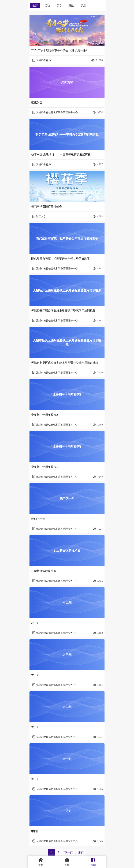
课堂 (59, 5)
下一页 (69, 852)
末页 (81, 852)
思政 (71, 5)
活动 (47, 5)
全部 (35, 5)
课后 (83, 5)
